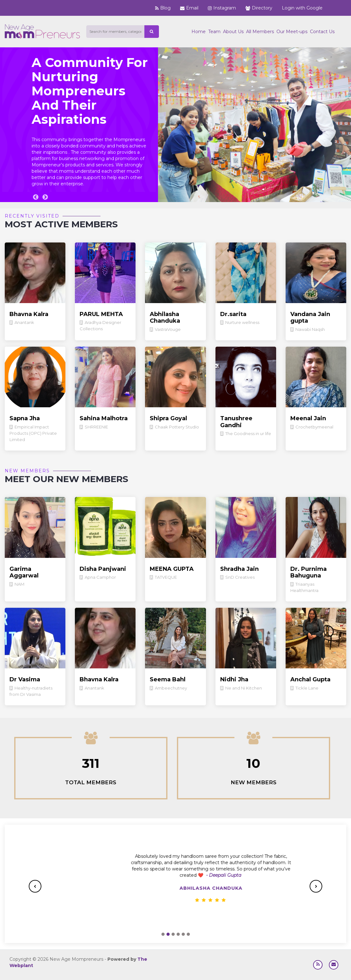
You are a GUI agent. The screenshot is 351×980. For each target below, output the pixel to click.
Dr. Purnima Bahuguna (309, 572)
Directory (259, 8)
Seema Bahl (168, 679)
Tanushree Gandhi (236, 422)
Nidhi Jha (234, 679)
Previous (36, 197)
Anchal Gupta (310, 679)
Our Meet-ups (292, 32)
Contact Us (322, 32)
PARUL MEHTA (101, 314)
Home (199, 32)
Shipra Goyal (168, 418)
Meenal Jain (308, 418)
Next (45, 197)
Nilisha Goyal (176, 888)
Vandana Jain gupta (310, 318)
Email (189, 8)
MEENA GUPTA (172, 569)
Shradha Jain (239, 569)
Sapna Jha (25, 418)
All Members (260, 32)
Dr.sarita (233, 314)
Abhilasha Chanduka (165, 318)
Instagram (222, 8)
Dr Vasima (25, 679)
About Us (233, 32)
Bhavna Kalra (29, 314)
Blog (163, 8)
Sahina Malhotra (104, 418)
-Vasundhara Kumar (214, 875)
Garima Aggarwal (24, 572)
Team (214, 32)
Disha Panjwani (103, 569)
